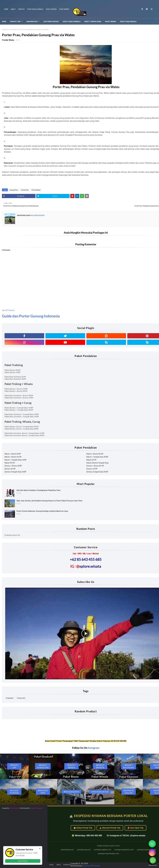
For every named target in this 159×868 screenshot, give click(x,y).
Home (6, 9)
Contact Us (67, 864)
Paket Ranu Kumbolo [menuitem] (72, 21)
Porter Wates (13, 29)
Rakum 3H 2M (10, 463)
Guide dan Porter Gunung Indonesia (31, 316)
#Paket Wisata (100, 766)
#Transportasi (100, 792)
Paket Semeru (51, 9)
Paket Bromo (64, 9)
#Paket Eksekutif (43, 766)
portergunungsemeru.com (124, 850)
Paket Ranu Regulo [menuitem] (128, 21)
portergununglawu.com (103, 850)
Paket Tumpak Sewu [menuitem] (93, 21)
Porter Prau (25, 190)
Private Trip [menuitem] (15, 21)
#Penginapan (72, 792)
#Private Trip (43, 792)
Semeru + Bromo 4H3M (13, 466)
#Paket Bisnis (72, 766)
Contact (21, 9)
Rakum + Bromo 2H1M (13, 454)
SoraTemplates (15, 808)
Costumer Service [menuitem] (51, 21)
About (13, 9)
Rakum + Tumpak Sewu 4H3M (15, 460)
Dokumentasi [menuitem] (32, 21)
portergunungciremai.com (147, 850)
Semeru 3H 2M (10, 469)
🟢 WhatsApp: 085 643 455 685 (87, 836)
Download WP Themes (91, 866)
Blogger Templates (36, 808)
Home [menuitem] (4, 21)
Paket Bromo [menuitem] (111, 21)
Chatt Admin (23, 861)
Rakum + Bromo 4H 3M (13, 457)
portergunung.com (84, 850)
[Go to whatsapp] (153, 860)
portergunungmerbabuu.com (108, 853)
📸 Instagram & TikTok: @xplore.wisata (126, 836)
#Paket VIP (14, 766)
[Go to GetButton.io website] (153, 865)
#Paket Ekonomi (129, 766)
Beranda (5, 29)
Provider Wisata (8, 40)
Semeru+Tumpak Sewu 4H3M (15, 472)
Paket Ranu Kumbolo (35, 9)
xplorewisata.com (67, 850)
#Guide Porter (14, 792)
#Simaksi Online (129, 792)
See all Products (8, 310)
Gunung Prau (14, 190)
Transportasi (21, 698)
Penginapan (10, 698)
